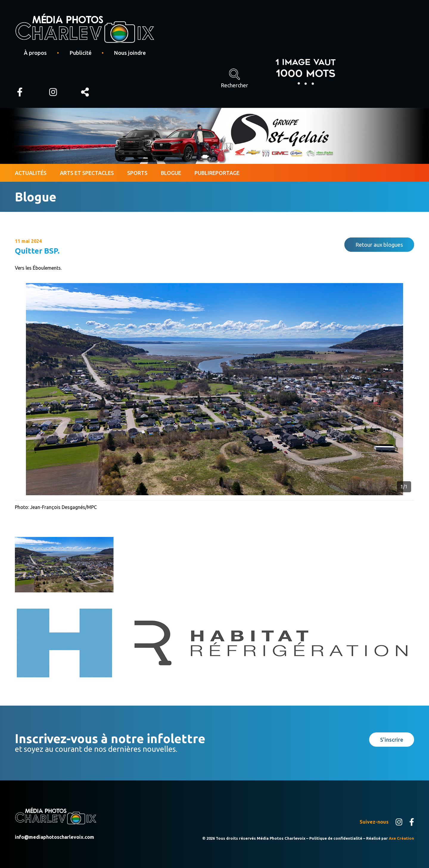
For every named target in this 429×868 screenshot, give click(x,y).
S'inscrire (392, 740)
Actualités (31, 173)
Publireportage (217, 173)
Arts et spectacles (87, 173)
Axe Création (401, 838)
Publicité (80, 53)
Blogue (171, 173)
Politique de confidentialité (336, 838)
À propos (35, 53)
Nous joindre (130, 53)
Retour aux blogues (379, 245)
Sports (137, 173)
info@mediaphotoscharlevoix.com (55, 837)
